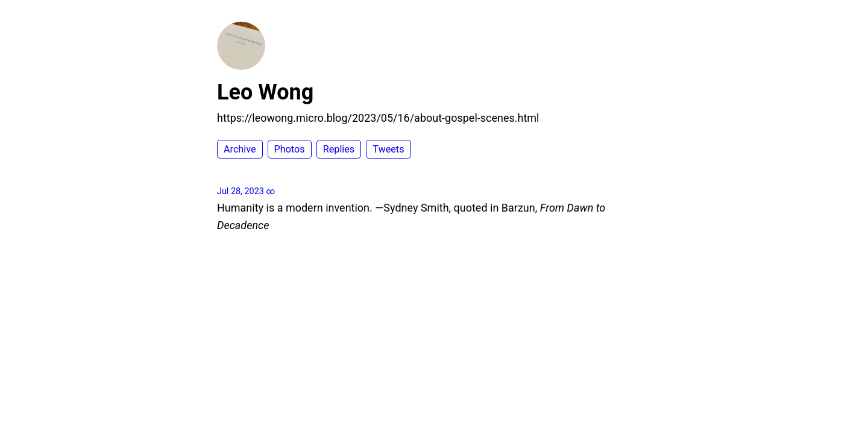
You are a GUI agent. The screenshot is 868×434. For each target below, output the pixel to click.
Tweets (388, 149)
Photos (290, 149)
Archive (240, 149)
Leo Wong (265, 92)
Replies (339, 149)
